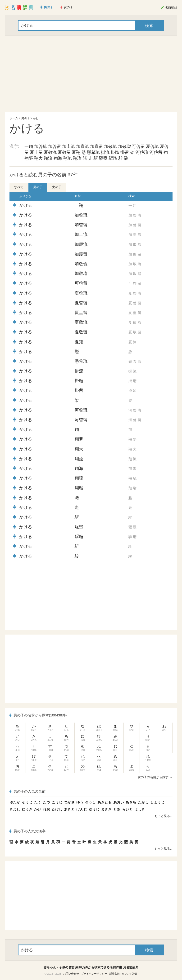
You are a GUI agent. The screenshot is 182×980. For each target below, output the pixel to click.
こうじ (57, 802)
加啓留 (55, 146)
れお (46, 809)
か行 (36, 118)
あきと (69, 809)
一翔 (29, 146)
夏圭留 (36, 152)
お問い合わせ (71, 974)
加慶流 (82, 146)
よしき (140, 809)
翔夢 (29, 158)
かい (38, 809)
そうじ (27, 802)
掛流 (105, 152)
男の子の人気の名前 (27, 791)
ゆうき (27, 809)
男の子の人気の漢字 (27, 831)
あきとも (105, 802)
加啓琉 (41, 146)
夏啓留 (81, 303)
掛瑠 (115, 152)
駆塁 (103, 158)
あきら (131, 802)
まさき (106, 809)
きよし (15, 809)
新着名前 (114, 974)
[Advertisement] (91, 74)
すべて (19, 187)
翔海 (58, 158)
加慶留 (96, 146)
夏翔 (76, 152)
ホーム (14, 118)
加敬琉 (110, 146)
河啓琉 (142, 152)
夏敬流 (50, 152)
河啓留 (156, 152)
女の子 (57, 187)
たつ (46, 802)
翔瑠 (77, 158)
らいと (127, 809)
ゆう (80, 802)
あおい (119, 802)
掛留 (125, 152)
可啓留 (138, 146)
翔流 (48, 158)
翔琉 (68, 158)
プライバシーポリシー (94, 974)
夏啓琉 (152, 146)
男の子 (26, 118)
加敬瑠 (124, 146)
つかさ (69, 802)
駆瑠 (113, 158)
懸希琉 (93, 152)
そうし (90, 802)
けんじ (82, 809)
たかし (143, 802)
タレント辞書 (130, 974)
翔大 (38, 158)
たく (38, 802)
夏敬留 (64, 152)
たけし (57, 809)
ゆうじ (94, 809)
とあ (117, 809)
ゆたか (15, 802)
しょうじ (157, 802)
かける (26, 205)
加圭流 (68, 146)
